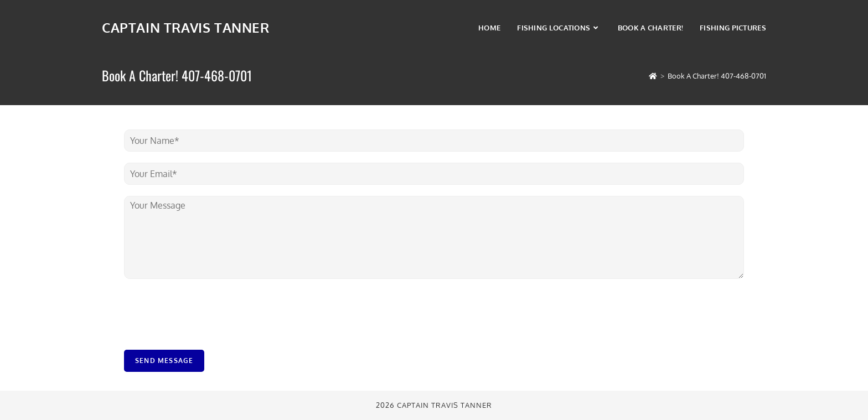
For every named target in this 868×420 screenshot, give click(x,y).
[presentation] (208, 331)
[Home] (653, 76)
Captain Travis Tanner (186, 27)
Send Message (164, 361)
